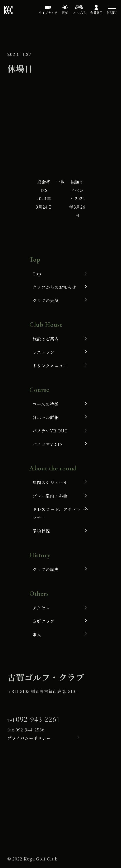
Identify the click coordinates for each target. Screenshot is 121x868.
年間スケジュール (50, 482)
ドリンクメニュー (50, 366)
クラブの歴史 (46, 569)
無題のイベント (77, 198)
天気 (65, 13)
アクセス (41, 608)
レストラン (43, 352)
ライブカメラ (48, 13)
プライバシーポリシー (29, 738)
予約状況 (41, 531)
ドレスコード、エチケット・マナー (61, 513)
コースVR (79, 13)
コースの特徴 (46, 404)
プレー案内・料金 (50, 496)
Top (37, 274)
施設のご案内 (46, 339)
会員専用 (96, 13)
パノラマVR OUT (50, 431)
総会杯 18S (44, 194)
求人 (37, 634)
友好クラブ (43, 621)
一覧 (60, 182)
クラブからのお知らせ (54, 287)
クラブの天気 (46, 300)
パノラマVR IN (48, 444)
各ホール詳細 (46, 417)
